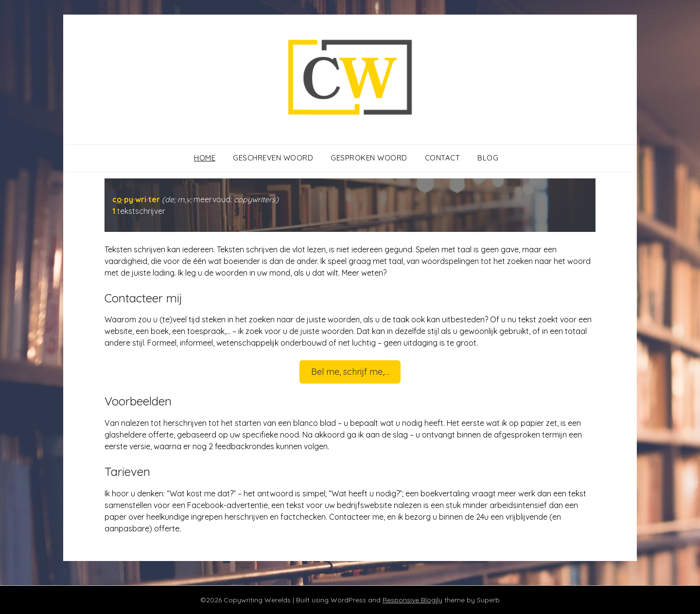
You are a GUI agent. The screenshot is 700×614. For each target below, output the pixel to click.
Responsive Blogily (412, 600)
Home (205, 158)
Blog (488, 158)
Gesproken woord (369, 158)
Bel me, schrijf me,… (350, 372)
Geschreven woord (273, 158)
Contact (443, 158)
